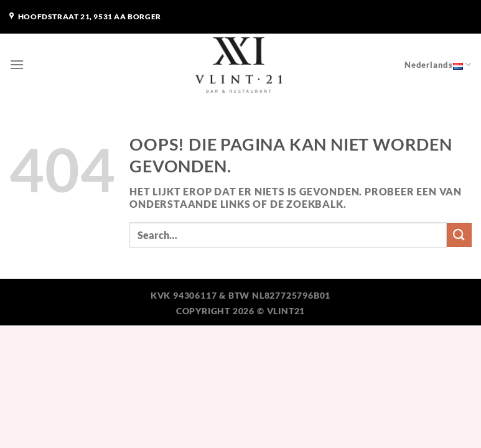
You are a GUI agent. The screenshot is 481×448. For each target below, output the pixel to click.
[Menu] (17, 64)
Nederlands (438, 64)
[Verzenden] (459, 235)
